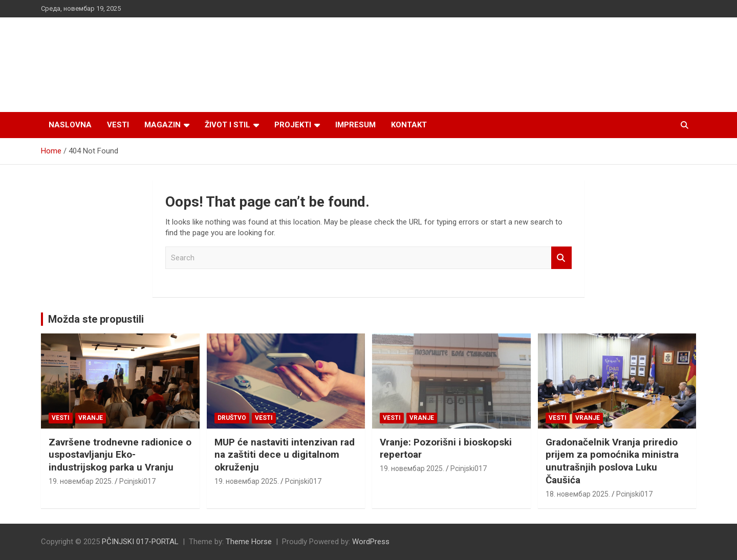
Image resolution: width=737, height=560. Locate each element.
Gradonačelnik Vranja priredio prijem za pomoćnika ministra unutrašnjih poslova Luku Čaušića (612, 461)
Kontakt (409, 125)
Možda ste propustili (96, 319)
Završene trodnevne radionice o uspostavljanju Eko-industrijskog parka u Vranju (120, 455)
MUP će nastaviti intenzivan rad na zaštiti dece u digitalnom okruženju (285, 455)
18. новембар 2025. (578, 494)
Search (561, 258)
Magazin (162, 125)
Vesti (118, 125)
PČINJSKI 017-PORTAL (140, 542)
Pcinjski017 (137, 481)
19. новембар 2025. (81, 481)
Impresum (355, 125)
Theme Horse (249, 542)
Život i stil (227, 125)
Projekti (293, 125)
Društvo (232, 418)
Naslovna (70, 125)
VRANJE (91, 418)
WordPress (371, 542)
